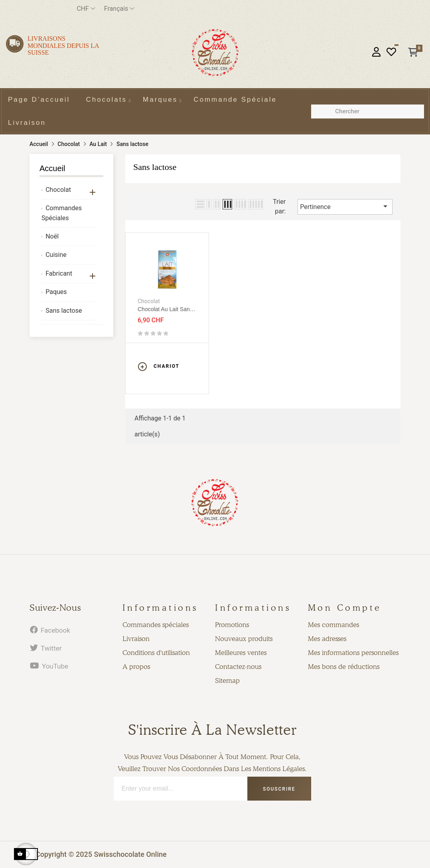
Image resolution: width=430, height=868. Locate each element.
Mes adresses (327, 639)
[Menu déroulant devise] (86, 9)
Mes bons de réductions (344, 667)
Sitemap (227, 681)
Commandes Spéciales (62, 213)
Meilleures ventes (241, 653)
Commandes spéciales (156, 625)
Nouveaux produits (244, 639)
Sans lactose (64, 311)
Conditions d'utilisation (156, 653)
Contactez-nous (238, 667)
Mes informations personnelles (353, 653)
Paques (56, 292)
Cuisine (56, 255)
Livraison (136, 639)
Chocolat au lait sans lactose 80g (165, 309)
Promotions (232, 625)
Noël (52, 236)
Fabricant (59, 273)
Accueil (52, 168)
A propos (136, 667)
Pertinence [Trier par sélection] (345, 206)
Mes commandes (333, 625)
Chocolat (58, 190)
